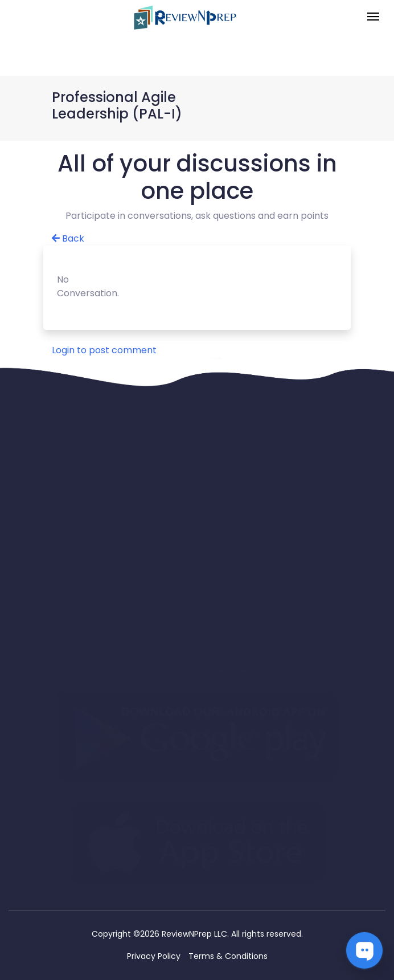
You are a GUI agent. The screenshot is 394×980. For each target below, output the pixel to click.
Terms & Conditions (228, 956)
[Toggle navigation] (373, 17)
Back (68, 238)
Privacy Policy (154, 956)
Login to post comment (104, 350)
